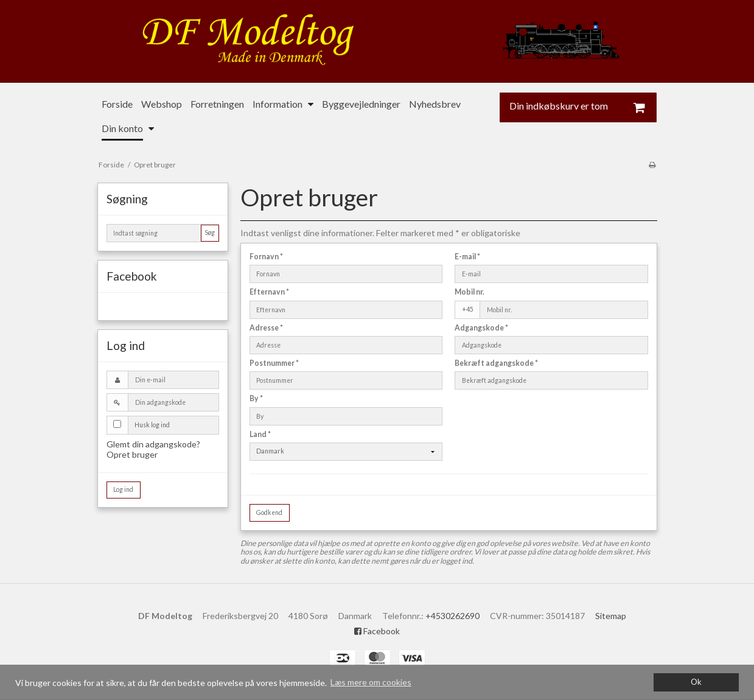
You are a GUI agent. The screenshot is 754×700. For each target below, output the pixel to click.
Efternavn (269, 292)
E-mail (467, 257)
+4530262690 (452, 616)
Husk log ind (152, 425)
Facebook (377, 631)
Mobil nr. (470, 292)
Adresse (266, 328)
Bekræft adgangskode (496, 363)
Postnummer (274, 363)
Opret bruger (132, 454)
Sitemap (611, 616)
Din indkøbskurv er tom (583, 107)
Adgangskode (481, 328)
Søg (210, 233)
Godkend (269, 513)
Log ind (123, 489)
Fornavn (266, 257)
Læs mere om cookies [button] (371, 682)
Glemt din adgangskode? (153, 444)
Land (260, 434)
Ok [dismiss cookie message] (696, 682)
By (256, 398)
